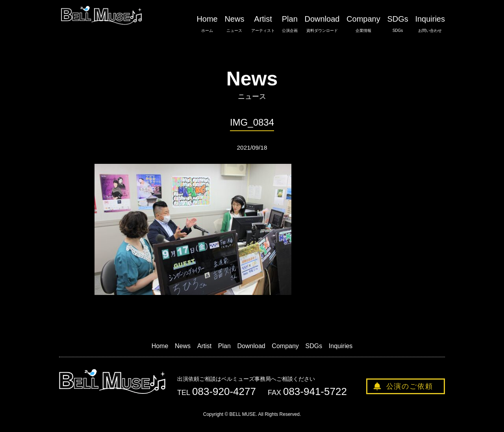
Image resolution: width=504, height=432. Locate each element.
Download (322, 24)
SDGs (397, 24)
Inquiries (430, 24)
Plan (290, 24)
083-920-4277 (224, 391)
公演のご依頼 (410, 386)
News (234, 24)
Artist (263, 24)
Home (207, 24)
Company (363, 24)
